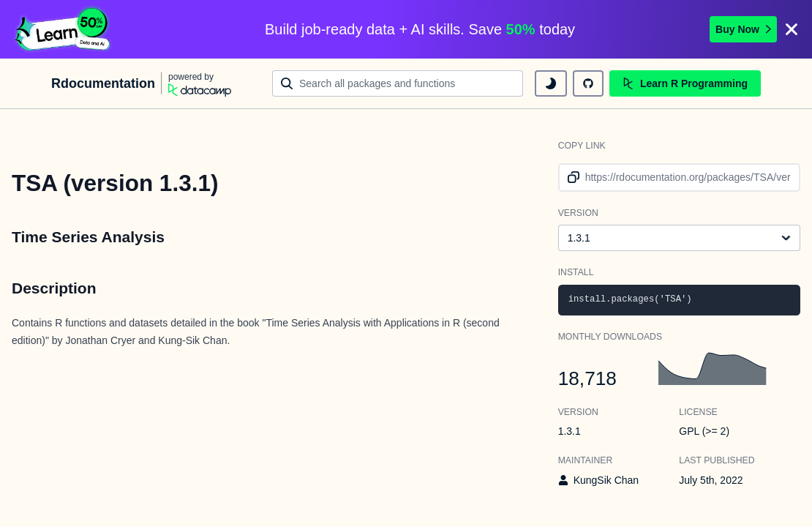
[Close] (792, 29)
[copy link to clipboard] (571, 177)
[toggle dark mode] (551, 83)
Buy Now (743, 29)
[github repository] (588, 83)
